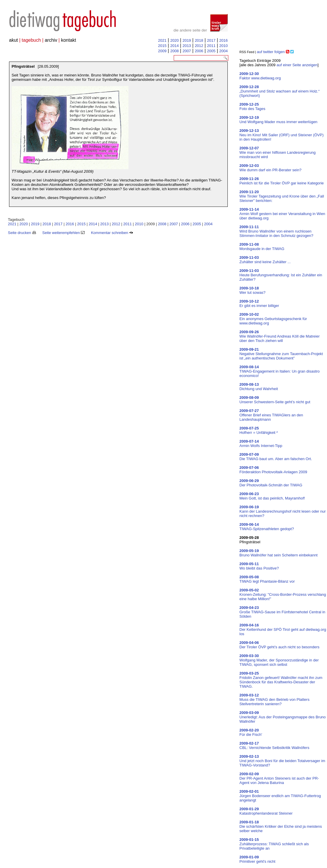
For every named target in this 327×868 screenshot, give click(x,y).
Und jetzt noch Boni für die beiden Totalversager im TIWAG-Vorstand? (282, 761)
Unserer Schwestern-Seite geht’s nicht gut (275, 400)
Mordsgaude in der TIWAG (262, 247)
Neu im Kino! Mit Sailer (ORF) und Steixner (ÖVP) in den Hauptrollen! (281, 135)
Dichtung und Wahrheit (259, 387)
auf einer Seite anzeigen (297, 65)
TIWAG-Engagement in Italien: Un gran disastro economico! (280, 371)
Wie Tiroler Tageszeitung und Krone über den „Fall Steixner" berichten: (282, 196)
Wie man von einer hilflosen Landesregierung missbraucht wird (278, 152)
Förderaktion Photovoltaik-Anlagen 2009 (273, 470)
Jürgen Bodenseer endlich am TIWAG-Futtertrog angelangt (280, 796)
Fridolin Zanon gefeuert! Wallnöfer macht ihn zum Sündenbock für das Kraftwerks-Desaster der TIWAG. (281, 680)
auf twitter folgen (271, 52)
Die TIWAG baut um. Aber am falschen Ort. (276, 457)
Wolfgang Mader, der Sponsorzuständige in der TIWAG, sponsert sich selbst (279, 660)
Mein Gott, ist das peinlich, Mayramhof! (272, 496)
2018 (199, 40)
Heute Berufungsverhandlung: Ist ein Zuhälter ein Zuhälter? (281, 275)
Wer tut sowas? (252, 290)
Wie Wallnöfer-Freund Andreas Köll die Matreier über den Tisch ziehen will (280, 336)
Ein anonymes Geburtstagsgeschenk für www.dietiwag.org (273, 319)
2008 (174, 51)
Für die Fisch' (251, 732)
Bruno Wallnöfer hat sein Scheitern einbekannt (279, 553)
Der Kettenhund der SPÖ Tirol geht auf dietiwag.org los (283, 629)
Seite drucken (22, 233)
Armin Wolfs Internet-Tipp (261, 443)
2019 (187, 40)
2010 (223, 46)
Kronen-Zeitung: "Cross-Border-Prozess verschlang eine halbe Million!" (283, 594)
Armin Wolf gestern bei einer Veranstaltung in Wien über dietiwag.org (282, 214)
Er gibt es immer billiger (259, 303)
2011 (211, 46)
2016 (223, 40)
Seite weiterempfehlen (64, 233)
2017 (211, 40)
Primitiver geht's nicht (257, 859)
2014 (174, 46)
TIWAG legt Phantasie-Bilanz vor (267, 579)
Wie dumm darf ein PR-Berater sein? (270, 168)
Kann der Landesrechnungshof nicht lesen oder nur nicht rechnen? (283, 511)
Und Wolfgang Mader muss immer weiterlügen (278, 120)
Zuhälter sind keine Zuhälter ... (265, 260)
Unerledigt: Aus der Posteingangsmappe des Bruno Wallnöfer (283, 717)
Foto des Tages (252, 106)
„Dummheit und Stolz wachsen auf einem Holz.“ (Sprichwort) (280, 91)
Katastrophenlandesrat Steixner (266, 811)
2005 (211, 51)
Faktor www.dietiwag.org (260, 76)
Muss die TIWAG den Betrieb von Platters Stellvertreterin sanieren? (274, 700)
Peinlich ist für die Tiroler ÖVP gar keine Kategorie (282, 181)
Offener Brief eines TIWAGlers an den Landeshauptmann (271, 415)
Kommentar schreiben (112, 233)
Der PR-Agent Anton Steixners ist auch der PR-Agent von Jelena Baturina (279, 778)
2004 (223, 51)
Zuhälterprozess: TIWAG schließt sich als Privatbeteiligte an (274, 844)
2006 (199, 51)
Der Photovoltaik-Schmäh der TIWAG (271, 483)
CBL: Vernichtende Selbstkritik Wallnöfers (274, 745)
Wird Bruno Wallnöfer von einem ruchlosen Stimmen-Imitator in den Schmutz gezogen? (276, 231)
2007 (187, 51)
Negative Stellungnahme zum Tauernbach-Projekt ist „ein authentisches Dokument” (281, 354)
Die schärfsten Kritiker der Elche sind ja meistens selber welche (281, 826)
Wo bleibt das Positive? (259, 566)
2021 (162, 40)
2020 (174, 40)
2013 (187, 46)
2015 (162, 46)
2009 (162, 51)
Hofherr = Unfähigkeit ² (259, 430)
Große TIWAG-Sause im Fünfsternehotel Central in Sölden (282, 612)
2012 (199, 46)
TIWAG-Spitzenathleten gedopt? (267, 527)
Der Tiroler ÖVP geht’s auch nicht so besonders (279, 645)
